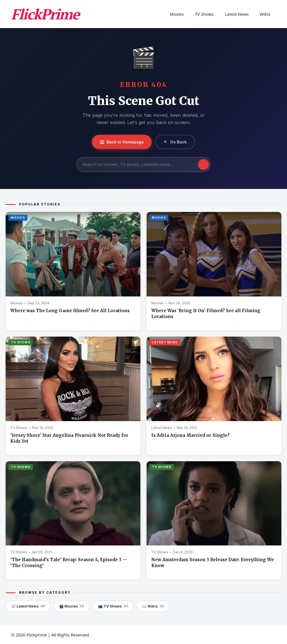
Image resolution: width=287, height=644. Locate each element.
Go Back (175, 142)
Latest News (237, 14)
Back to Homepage (122, 142)
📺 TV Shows (113, 606)
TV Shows (204, 14)
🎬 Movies (72, 606)
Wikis (265, 14)
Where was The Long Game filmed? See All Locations (70, 311)
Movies (177, 14)
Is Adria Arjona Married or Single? (190, 435)
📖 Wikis (153, 606)
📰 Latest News (28, 606)
